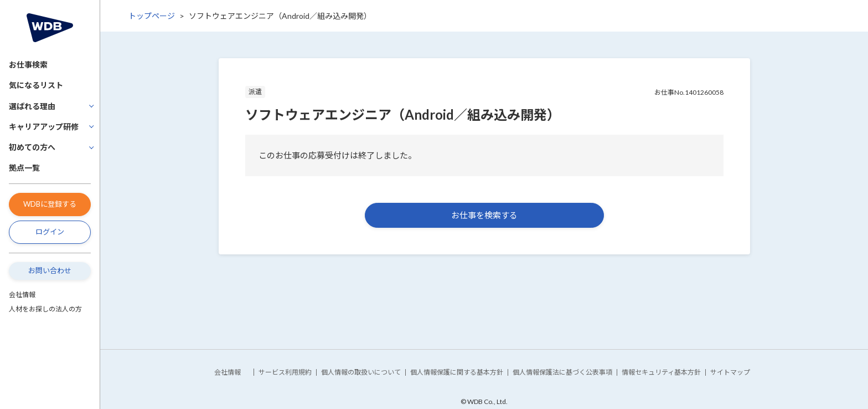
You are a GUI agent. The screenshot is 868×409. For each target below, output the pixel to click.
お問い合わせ (50, 270)
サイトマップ (730, 372)
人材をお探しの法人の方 (45, 309)
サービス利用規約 (285, 372)
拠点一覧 (24, 168)
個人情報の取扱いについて (361, 372)
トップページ (152, 16)
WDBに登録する (50, 204)
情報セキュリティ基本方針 (661, 372)
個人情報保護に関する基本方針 (457, 372)
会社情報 (22, 295)
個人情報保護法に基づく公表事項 (562, 372)
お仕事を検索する (484, 215)
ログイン (50, 232)
